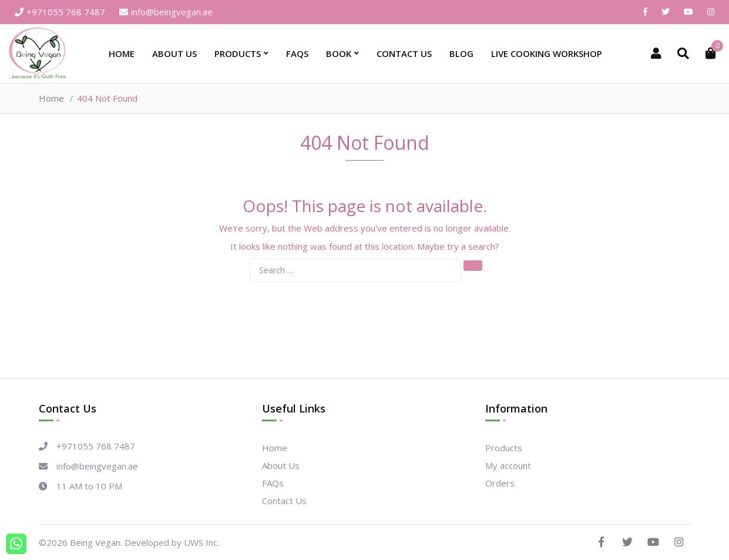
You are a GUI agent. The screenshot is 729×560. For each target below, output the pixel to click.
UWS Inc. (201, 542)
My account (508, 465)
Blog (461, 53)
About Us (174, 53)
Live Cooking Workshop (547, 53)
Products (238, 53)
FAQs (297, 53)
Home (122, 53)
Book (339, 53)
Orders (500, 483)
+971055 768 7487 (60, 12)
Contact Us (404, 53)
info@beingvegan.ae (166, 12)
